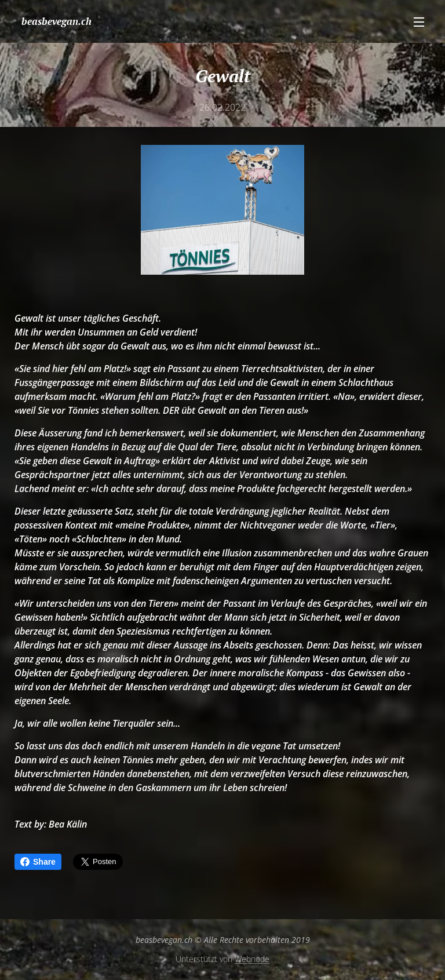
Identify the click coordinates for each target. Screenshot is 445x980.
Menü (419, 22)
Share (38, 862)
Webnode (252, 959)
